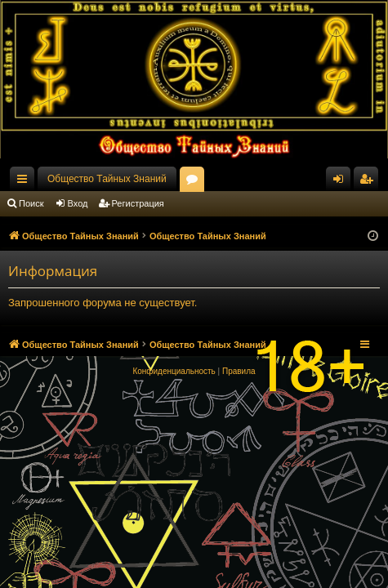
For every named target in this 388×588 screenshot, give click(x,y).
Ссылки (25, 182)
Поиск (31, 203)
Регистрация (138, 203)
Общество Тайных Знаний (107, 179)
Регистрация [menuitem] (369, 182)
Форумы (195, 182)
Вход (78, 203)
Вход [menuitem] (342, 182)
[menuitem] (174, 372)
